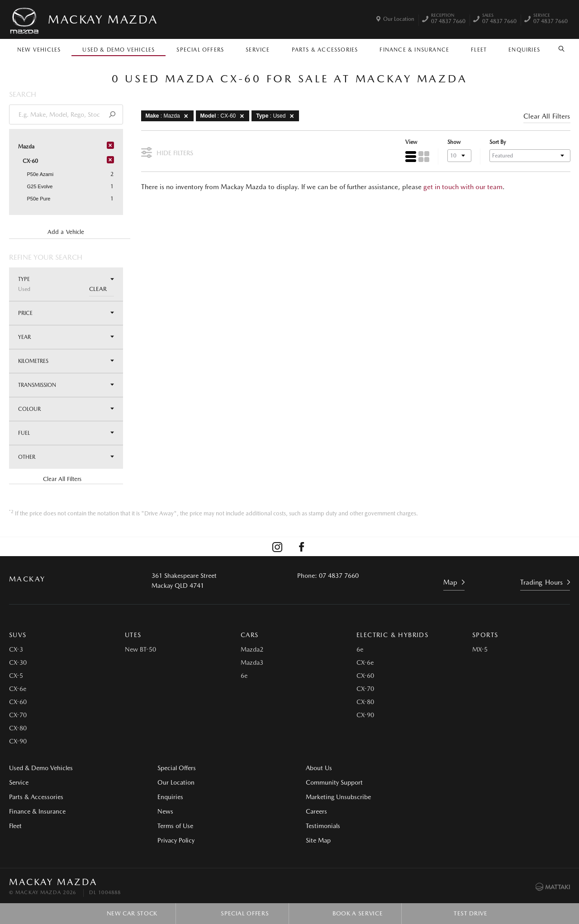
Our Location (399, 19)
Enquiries (524, 50)
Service (258, 50)
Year (66, 337)
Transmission (66, 385)
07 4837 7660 (448, 19)
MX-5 (480, 650)
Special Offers (200, 50)
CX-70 (18, 716)
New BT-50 (140, 650)
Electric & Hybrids (392, 636)
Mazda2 (252, 650)
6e (244, 676)
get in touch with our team (463, 187)
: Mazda (168, 116)
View (411, 143)
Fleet (479, 50)
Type (66, 284)
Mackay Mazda (103, 19)
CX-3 (16, 650)
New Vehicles (39, 50)
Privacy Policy (172, 841)
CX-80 (18, 729)
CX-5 (16, 676)
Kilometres (66, 361)
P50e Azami (40, 174)
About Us (312, 769)
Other (66, 457)
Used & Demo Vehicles (119, 50)
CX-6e (18, 690)
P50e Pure (39, 199)
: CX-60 (224, 116)
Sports (485, 636)
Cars (250, 636)
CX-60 (18, 703)
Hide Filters (167, 152)
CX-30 (18, 663)
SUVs (18, 636)
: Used (277, 116)
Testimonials (460, 783)
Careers (454, 769)
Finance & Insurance (414, 50)
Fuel (66, 433)
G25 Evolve (40, 186)
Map (450, 583)
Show (453, 143)
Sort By (497, 143)
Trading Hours (542, 583)
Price (66, 313)
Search (559, 49)
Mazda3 (252, 663)
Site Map (456, 798)
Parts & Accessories (325, 50)
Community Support (327, 783)
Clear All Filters (62, 479)
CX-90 (18, 742)
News (162, 812)
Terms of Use (172, 827)
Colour (66, 409)
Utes (133, 636)
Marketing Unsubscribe (331, 798)
